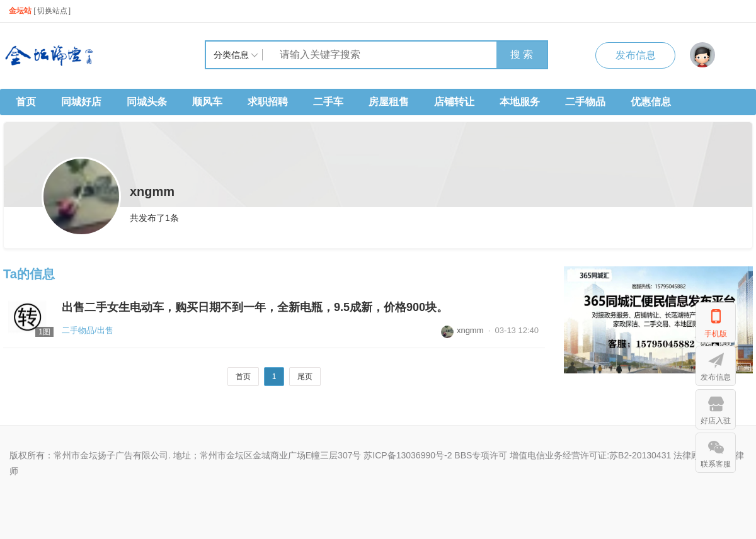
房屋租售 (389, 102)
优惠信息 (651, 102)
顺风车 (207, 102)
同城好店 (81, 102)
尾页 (305, 377)
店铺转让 (454, 102)
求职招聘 (268, 102)
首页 (26, 102)
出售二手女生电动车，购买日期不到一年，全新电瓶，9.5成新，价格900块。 (255, 307)
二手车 (328, 102)
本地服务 (520, 102)
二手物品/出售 (88, 330)
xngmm (462, 330)
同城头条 (147, 102)
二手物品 (585, 102)
